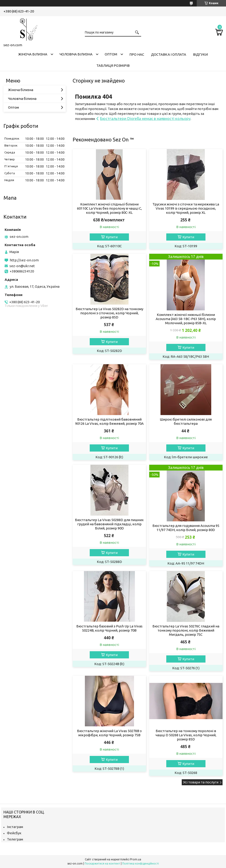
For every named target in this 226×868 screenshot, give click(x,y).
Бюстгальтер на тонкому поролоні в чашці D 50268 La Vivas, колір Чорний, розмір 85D (186, 735)
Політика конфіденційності (141, 863)
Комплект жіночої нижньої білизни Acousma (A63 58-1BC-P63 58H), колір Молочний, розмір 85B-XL (186, 319)
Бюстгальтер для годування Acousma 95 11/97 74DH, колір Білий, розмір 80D (186, 528)
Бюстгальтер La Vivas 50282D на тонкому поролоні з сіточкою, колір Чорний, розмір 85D (109, 313)
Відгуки (200, 54)
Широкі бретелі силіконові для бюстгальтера (186, 421)
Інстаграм (15, 827)
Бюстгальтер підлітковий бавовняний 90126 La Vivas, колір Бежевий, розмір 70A (109, 421)
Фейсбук (14, 833)
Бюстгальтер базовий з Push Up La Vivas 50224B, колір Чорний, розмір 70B (109, 628)
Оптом (111, 54)
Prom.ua (136, 859)
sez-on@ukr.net (22, 266)
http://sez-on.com (24, 260)
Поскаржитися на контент (102, 863)
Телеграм (15, 839)
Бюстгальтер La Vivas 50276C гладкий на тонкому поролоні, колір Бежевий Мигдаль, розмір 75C (186, 630)
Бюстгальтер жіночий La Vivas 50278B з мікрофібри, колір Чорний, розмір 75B (109, 733)
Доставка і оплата (169, 54)
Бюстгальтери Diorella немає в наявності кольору (145, 118)
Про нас (137, 54)
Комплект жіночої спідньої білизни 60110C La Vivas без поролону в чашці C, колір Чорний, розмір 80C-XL (109, 208)
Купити (112, 237)
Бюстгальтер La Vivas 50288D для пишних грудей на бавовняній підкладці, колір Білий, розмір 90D (109, 524)
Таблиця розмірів (113, 66)
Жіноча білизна (33, 54)
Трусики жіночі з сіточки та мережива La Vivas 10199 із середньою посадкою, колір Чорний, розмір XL (186, 208)
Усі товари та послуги (201, 782)
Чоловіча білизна (76, 54)
